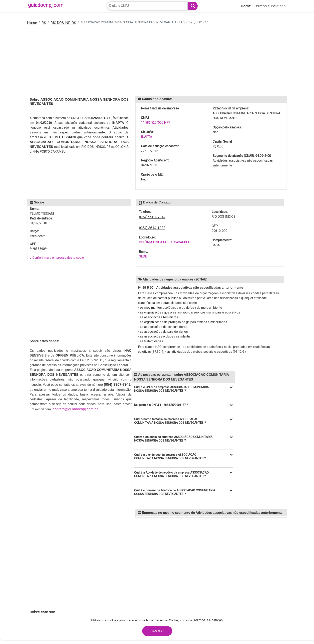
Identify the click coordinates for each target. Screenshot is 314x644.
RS (44, 23)
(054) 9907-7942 (152, 217)
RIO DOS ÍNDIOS (63, 23)
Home (32, 23)
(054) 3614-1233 (152, 228)
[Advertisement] (150, 63)
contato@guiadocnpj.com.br (75, 409)
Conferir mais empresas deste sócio (57, 258)
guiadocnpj (46, 5)
